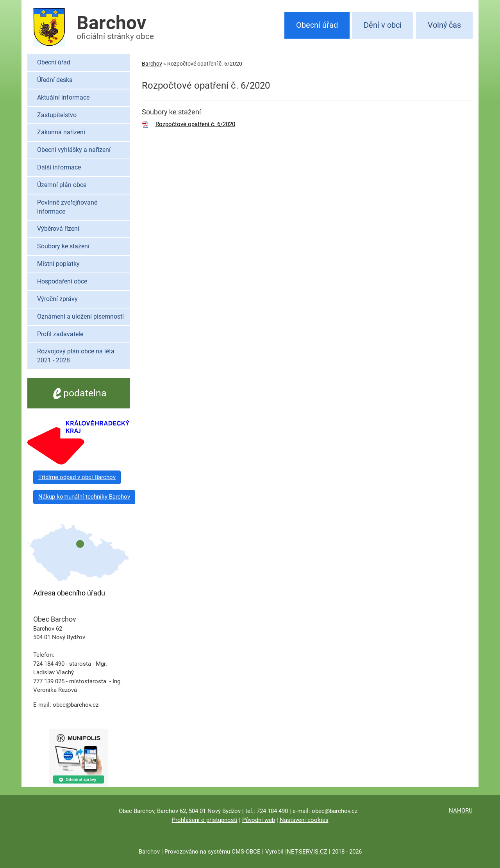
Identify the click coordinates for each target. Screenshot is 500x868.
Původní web (259, 820)
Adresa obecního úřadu (69, 593)
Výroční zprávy (57, 299)
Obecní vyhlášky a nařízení (74, 150)
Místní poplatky (58, 264)
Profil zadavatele (60, 334)
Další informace (59, 167)
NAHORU (461, 811)
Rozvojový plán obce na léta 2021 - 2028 (76, 356)
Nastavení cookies (304, 820)
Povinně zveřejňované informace (67, 207)
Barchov (152, 64)
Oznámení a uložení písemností (80, 316)
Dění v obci (383, 25)
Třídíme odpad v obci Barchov (77, 477)
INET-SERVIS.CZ (306, 852)
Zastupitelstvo (57, 115)
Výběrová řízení (58, 229)
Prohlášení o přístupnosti (205, 820)
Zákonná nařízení (61, 132)
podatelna (79, 393)
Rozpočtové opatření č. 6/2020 (195, 124)
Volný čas (444, 25)
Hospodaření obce (62, 281)
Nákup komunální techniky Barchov (84, 497)
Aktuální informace (63, 97)
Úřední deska (55, 80)
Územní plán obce (62, 185)
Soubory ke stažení (63, 246)
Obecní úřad (317, 25)
